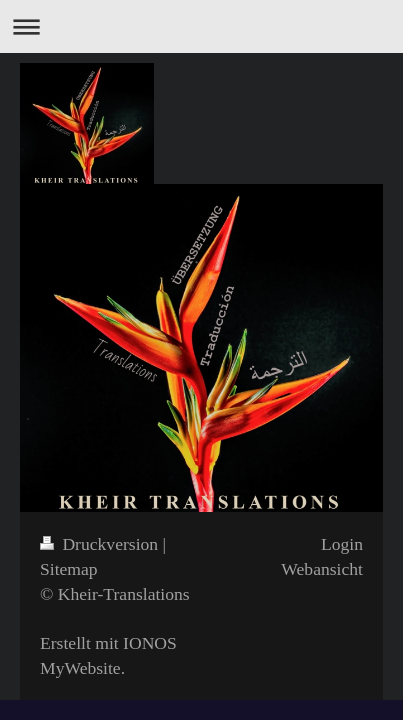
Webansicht (322, 569)
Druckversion (101, 544)
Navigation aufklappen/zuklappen (201, 26)
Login (342, 544)
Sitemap (69, 569)
